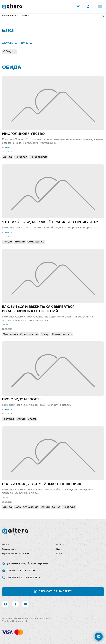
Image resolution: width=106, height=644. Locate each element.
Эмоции (20, 242)
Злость (32, 419)
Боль (18, 507)
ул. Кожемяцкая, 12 (18, 564)
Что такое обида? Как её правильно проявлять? (50, 222)
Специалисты (9, 549)
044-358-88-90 (33, 578)
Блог (59, 545)
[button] (100, 7)
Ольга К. (6, 325)
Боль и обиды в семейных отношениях (42, 484)
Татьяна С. (7, 148)
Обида (10, 52)
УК (78, 7)
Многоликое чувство (23, 134)
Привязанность (62, 334)
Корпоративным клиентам (15, 554)
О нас (59, 554)
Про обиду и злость (22, 400)
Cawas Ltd (21, 621)
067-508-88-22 (15, 578)
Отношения (10, 334)
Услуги (5, 545)
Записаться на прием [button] (53, 591)
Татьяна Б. (7, 232)
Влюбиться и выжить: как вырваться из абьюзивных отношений (38, 309)
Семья (56, 507)
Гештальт (8, 419)
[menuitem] (26, 545)
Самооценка (36, 242)
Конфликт (69, 507)
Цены (59, 549)
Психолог (21, 157)
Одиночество (29, 334)
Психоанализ (38, 157)
